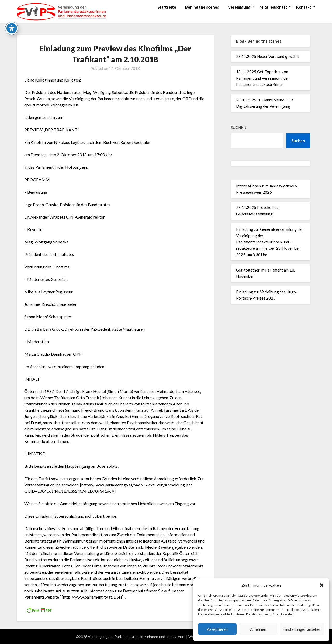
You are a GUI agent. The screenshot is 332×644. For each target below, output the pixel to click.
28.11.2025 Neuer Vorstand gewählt (268, 56)
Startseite (167, 7)
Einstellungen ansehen (302, 629)
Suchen (238, 127)
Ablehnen (258, 629)
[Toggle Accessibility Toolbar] (12, 16)
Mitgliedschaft (273, 7)
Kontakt (304, 7)
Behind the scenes (202, 7)
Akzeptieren (217, 629)
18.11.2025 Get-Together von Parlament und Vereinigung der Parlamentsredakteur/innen (263, 78)
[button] (322, 585)
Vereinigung (239, 7)
